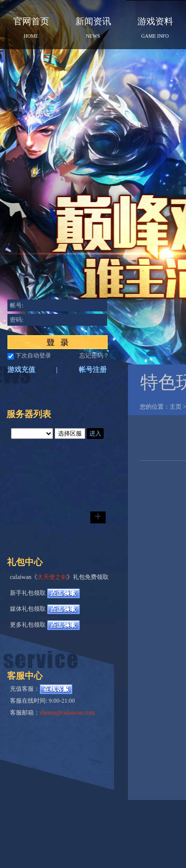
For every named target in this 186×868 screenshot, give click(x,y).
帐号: (17, 305)
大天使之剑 (52, 577)
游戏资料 (155, 28)
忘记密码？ (94, 356)
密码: (17, 320)
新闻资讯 (93, 28)
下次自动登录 (33, 356)
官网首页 (31, 28)
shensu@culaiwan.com (67, 713)
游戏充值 (21, 370)
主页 (176, 407)
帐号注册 (93, 370)
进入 (95, 434)
